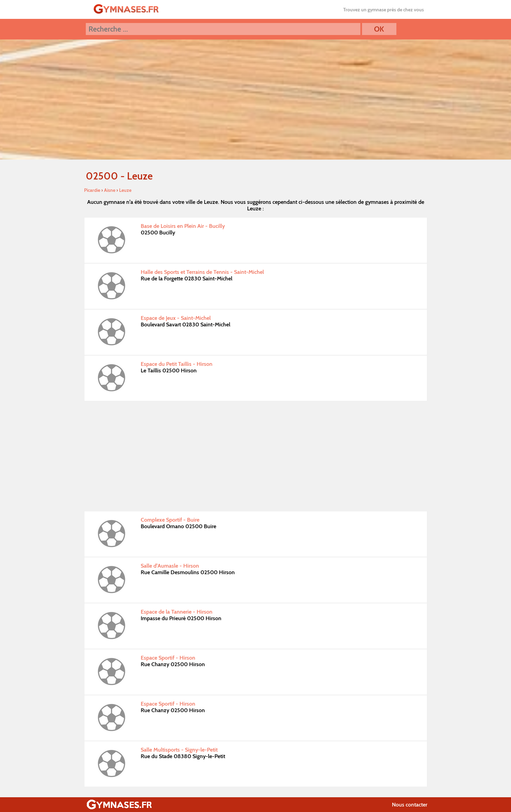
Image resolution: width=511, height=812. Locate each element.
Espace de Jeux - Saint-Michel (176, 318)
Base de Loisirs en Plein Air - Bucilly (183, 226)
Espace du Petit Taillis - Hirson (177, 364)
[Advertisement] (256, 456)
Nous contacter (410, 805)
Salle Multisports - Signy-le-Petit (179, 750)
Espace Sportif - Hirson (168, 658)
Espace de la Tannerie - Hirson (177, 612)
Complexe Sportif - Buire (170, 520)
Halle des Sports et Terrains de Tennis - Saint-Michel (202, 272)
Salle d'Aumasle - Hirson (170, 566)
